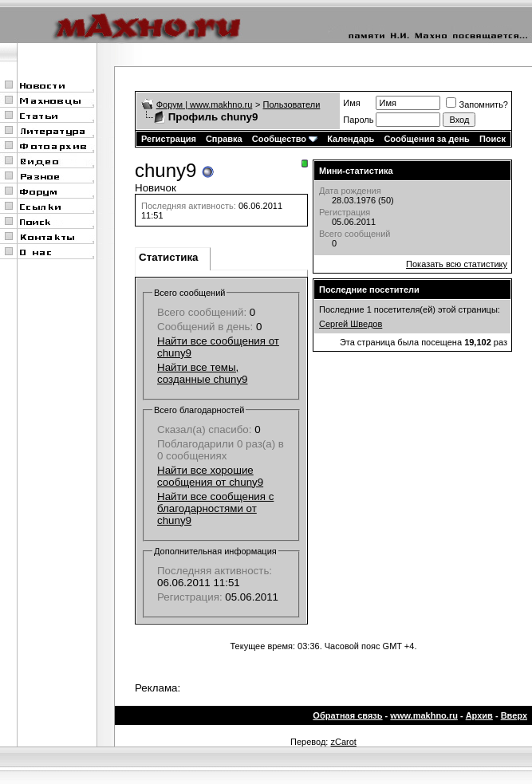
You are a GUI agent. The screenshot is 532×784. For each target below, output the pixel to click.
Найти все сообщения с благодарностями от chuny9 (215, 508)
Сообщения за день (426, 139)
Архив (479, 715)
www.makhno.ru (424, 715)
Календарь (351, 139)
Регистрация (169, 139)
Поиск (493, 139)
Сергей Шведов (351, 324)
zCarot (343, 742)
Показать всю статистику (457, 264)
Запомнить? (477, 104)
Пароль (358, 120)
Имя (351, 103)
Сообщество (285, 139)
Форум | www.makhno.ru (205, 104)
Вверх (514, 715)
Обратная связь (347, 715)
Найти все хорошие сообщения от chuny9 (210, 476)
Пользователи (292, 104)
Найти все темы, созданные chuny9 (202, 373)
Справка (224, 139)
